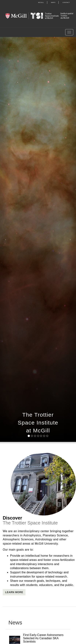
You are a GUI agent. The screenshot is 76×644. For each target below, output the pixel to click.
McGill (41, 2)
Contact (66, 2)
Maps (53, 2)
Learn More (14, 592)
